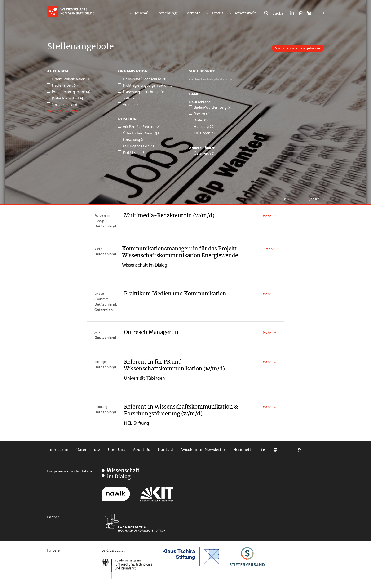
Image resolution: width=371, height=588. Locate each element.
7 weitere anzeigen (62, 110)
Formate (193, 13)
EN (322, 13)
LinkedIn (263, 450)
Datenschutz (88, 450)
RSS (300, 450)
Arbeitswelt (245, 13)
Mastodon (275, 450)
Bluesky (287, 450)
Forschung (166, 13)
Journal (141, 13)
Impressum (58, 450)
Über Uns (117, 450)
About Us (141, 450)
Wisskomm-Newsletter (203, 450)
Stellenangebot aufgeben (295, 48)
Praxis (218, 13)
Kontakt (166, 450)
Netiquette (243, 450)
